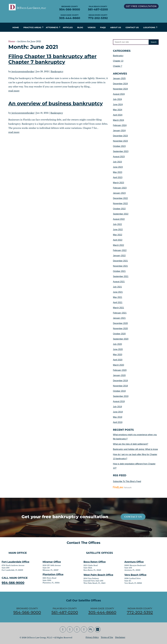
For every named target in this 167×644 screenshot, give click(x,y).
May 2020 (118, 355)
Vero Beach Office (135, 575)
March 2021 (119, 308)
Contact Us (132, 27)
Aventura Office (134, 562)
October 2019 (119, 391)
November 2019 (120, 386)
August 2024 (119, 94)
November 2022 (120, 203)
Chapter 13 (118, 61)
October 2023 (119, 146)
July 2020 (117, 344)
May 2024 (118, 110)
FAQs (103, 27)
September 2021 (121, 276)
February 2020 (120, 370)
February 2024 (120, 125)
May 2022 (118, 235)
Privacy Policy (92, 637)
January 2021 (119, 318)
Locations (149, 27)
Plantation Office (53, 574)
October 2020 (119, 334)
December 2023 (120, 136)
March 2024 (119, 120)
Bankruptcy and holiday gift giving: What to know (135, 449)
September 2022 (121, 214)
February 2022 (120, 250)
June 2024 (118, 105)
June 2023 (118, 167)
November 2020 (120, 329)
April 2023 (118, 177)
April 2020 (118, 360)
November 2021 (120, 266)
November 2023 (120, 141)
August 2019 (119, 401)
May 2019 (118, 417)
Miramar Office (52, 562)
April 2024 (118, 115)
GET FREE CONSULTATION (141, 6)
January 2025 (119, 78)
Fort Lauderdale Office (16, 562)
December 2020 (120, 323)
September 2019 (121, 396)
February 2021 (120, 313)
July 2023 (117, 162)
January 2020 (119, 375)
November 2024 (120, 89)
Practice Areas (32, 27)
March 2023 (119, 183)
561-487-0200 (98, 9)
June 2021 (118, 292)
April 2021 (118, 302)
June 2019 (118, 412)
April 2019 (118, 422)
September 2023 (121, 151)
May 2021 (118, 297)
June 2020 (118, 349)
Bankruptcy (57, 71)
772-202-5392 (98, 18)
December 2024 (120, 84)
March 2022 (119, 245)
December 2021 (120, 261)
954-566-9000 (70, 9)
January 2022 (119, 256)
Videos (92, 27)
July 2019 (117, 407)
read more (14, 91)
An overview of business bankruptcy (56, 103)
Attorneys (52, 27)
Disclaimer (120, 637)
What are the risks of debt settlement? (131, 444)
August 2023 (119, 157)
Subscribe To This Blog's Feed (127, 481)
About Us (116, 27)
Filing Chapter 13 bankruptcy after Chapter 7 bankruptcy (52, 59)
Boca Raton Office (95, 562)
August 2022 (119, 219)
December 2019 (120, 381)
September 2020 (121, 339)
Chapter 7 (118, 66)
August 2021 (119, 282)
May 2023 (118, 172)
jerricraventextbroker (23, 71)
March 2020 (119, 365)
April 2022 (118, 240)
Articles (68, 27)
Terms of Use (107, 637)
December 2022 (120, 198)
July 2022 (117, 224)
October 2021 (119, 271)
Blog (80, 27)
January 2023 (119, 193)
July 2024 (117, 99)
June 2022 (118, 230)
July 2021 (117, 287)
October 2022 (119, 209)
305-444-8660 (70, 18)
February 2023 (120, 188)
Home (16, 27)
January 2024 (119, 131)
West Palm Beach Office (98, 575)
